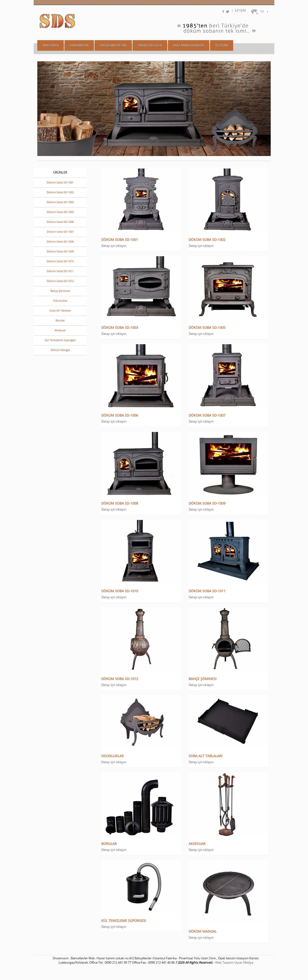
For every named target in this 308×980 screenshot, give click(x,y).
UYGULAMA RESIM (113, 45)
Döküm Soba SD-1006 (60, 222)
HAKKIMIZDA (79, 45)
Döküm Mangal (60, 350)
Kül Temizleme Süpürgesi (60, 340)
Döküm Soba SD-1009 (60, 251)
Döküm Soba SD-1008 (60, 241)
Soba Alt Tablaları (60, 310)
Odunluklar (60, 301)
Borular (60, 320)
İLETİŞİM (222, 45)
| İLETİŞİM (239, 10)
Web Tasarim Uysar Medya (234, 962)
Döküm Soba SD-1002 (60, 192)
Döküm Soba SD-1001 (60, 182)
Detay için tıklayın (114, 246)
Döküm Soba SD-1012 (60, 281)
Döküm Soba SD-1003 (60, 202)
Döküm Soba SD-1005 (60, 212)
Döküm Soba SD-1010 (60, 261)
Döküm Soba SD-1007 (60, 232)
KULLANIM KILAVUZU (189, 45)
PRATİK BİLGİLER (150, 45)
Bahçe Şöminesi (60, 291)
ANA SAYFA (51, 45)
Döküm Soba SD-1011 (60, 271)
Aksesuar (60, 330)
